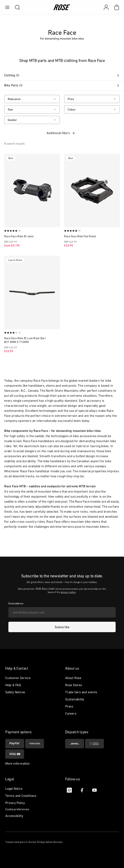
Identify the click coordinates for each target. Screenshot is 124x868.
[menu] (7, 7)
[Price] (92, 99)
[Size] (32, 109)
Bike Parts (62, 85)
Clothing (62, 75)
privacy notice (68, 592)
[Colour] (92, 109)
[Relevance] (32, 99)
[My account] (106, 7)
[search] (15, 7)
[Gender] (32, 120)
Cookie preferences (17, 809)
